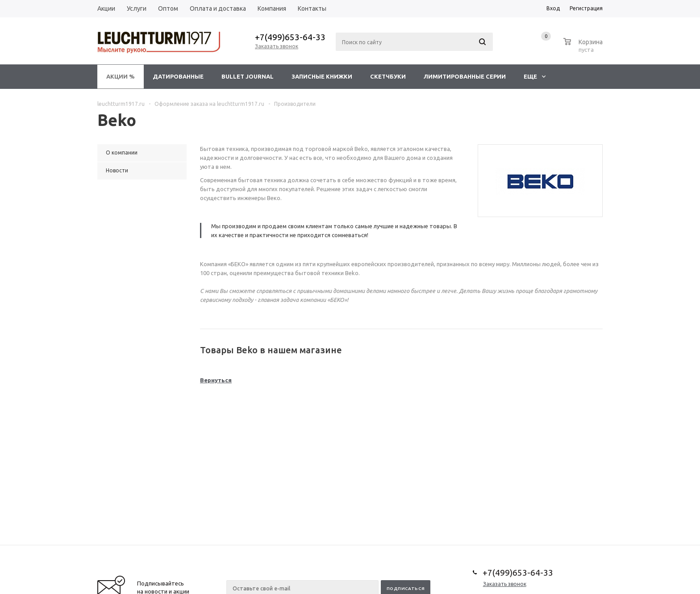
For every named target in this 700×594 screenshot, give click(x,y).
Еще (535, 76)
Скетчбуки (388, 76)
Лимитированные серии (465, 76)
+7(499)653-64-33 (290, 37)
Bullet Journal (248, 76)
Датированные (178, 76)
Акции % (121, 76)
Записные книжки (322, 76)
